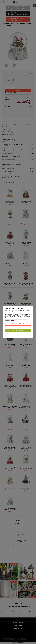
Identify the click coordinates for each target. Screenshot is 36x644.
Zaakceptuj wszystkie (18, 331)
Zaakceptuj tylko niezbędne (18, 323)
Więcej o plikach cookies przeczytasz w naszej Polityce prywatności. (16, 320)
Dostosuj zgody (18, 327)
